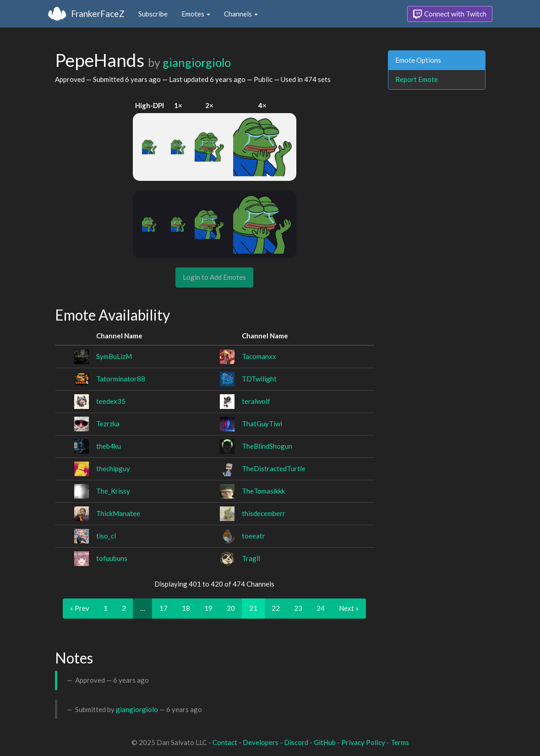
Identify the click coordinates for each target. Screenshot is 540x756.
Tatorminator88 (121, 379)
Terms (400, 742)
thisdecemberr (264, 513)
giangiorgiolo (197, 62)
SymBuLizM (114, 356)
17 (164, 608)
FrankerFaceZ (98, 14)
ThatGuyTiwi (262, 424)
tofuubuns (112, 558)
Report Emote (417, 79)
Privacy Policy (363, 742)
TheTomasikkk (263, 491)
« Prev (80, 608)
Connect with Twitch (450, 14)
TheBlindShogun (267, 446)
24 (321, 608)
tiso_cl (106, 536)
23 (298, 608)
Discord (296, 742)
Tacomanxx (259, 356)
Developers (261, 742)
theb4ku (109, 446)
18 (186, 608)
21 (253, 608)
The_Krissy (113, 491)
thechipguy (113, 468)
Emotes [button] (196, 14)
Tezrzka (108, 424)
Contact (225, 742)
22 (276, 608)
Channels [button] (241, 14)
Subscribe (153, 14)
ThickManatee (118, 513)
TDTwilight (259, 379)
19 (208, 608)
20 (231, 608)
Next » (349, 608)
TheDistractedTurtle (274, 468)
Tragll (251, 558)
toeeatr (254, 536)
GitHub (325, 742)
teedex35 (111, 401)
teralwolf (256, 401)
